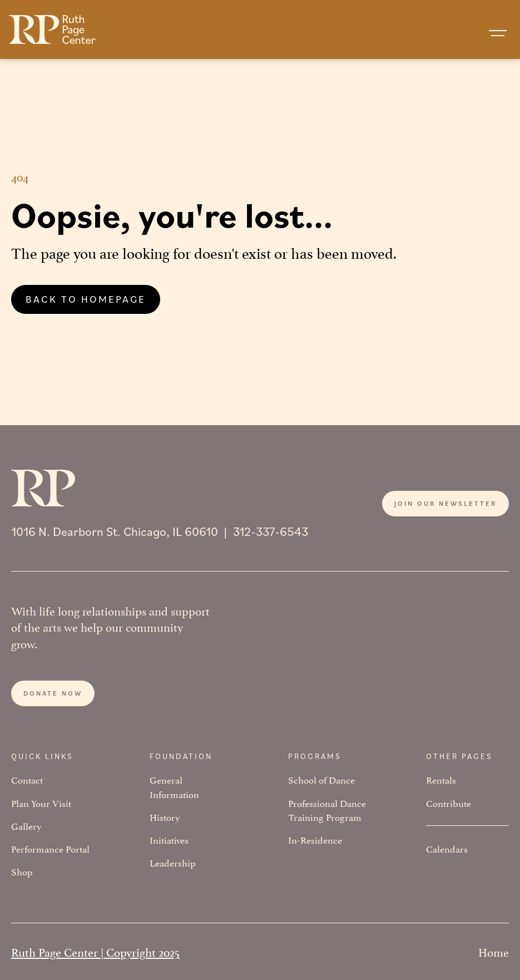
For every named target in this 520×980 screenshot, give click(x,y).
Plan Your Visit (41, 803)
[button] (498, 33)
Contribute (449, 803)
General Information (174, 786)
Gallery (26, 826)
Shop (22, 871)
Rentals (441, 779)
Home (494, 951)
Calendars (447, 848)
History (165, 817)
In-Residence (315, 839)
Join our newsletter (445, 503)
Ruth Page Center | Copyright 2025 (95, 951)
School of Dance (321, 779)
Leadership (173, 862)
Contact (27, 779)
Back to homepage (86, 299)
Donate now (53, 693)
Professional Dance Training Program (327, 810)
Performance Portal (50, 848)
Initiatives (169, 839)
